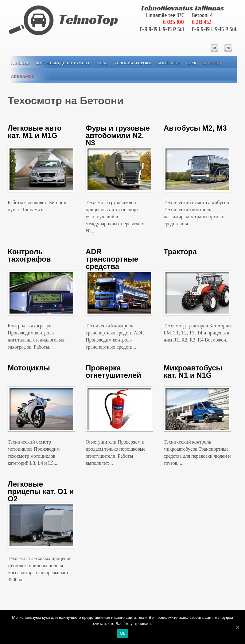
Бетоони (212, 63)
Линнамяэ (22, 76)
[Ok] (237, 627)
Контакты (169, 63)
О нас (102, 63)
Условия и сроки (133, 63)
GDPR (191, 63)
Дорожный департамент (63, 63)
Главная (20, 63)
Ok (122, 633)
